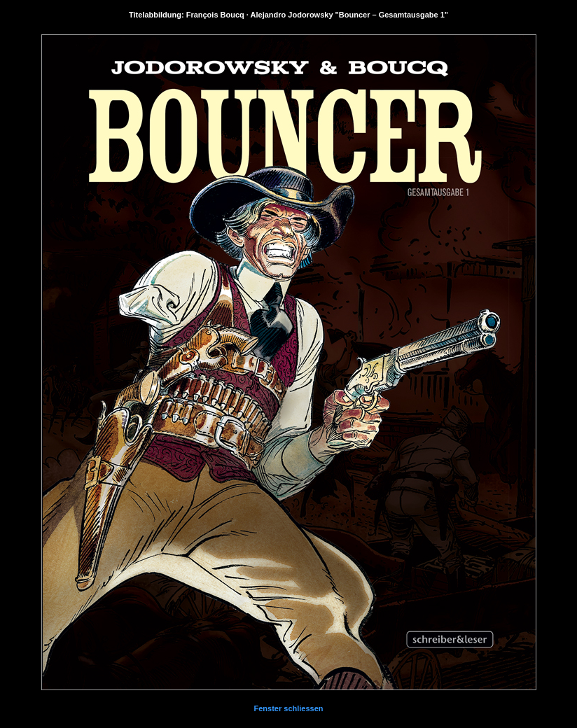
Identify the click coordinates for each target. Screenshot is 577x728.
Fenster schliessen (288, 708)
